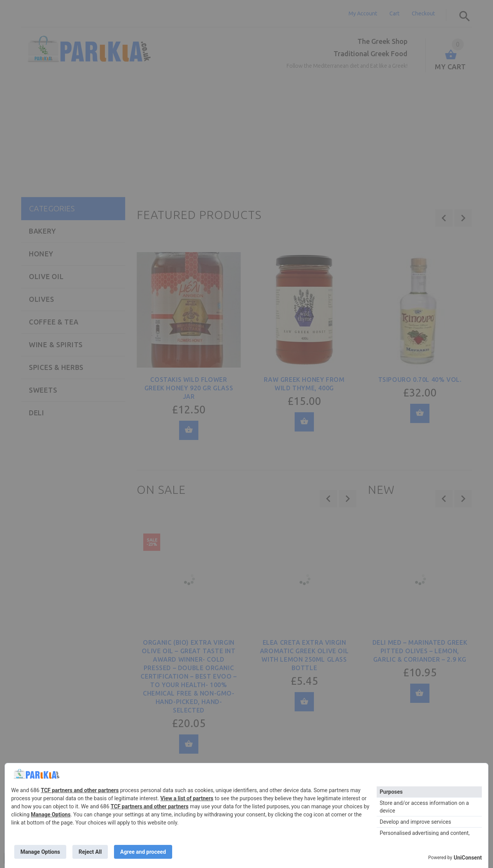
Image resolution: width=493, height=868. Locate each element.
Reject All (90, 852)
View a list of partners (187, 798)
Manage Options (51, 814)
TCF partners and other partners (80, 790)
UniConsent (468, 858)
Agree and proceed (143, 852)
